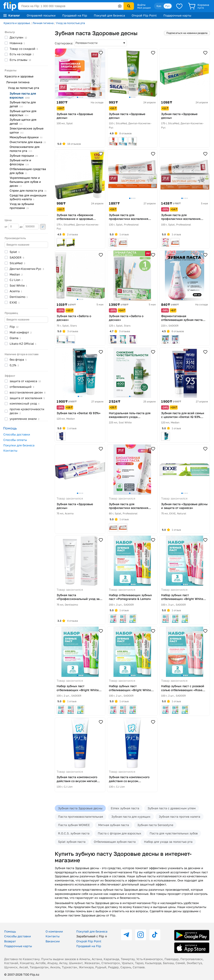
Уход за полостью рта (70, 23)
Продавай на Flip (75, 15)
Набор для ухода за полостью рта (168, 842)
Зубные (24, 156)
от (12, 227)
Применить (43, 227)
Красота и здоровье (17, 23)
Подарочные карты (177, 15)
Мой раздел (144, 8)
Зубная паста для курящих (131, 817)
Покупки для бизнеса (19, 445)
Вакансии (53, 941)
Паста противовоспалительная (81, 817)
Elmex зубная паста (125, 808)
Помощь (10, 931)
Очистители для (28, 142)
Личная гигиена (43, 23)
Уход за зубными (22, 206)
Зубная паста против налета (180, 817)
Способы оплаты (15, 440)
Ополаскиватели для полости (25, 149)
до (29, 227)
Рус (168, 6)
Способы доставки (17, 434)
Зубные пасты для (23, 95)
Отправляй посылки (41, 15)
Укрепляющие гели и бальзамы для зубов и (25, 182)
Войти (141, 5)
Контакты (10, 450)
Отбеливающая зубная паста (115, 842)
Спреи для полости (28, 190)
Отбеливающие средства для (28, 171)
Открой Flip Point (144, 15)
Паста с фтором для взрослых (120, 833)
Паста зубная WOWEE (74, 825)
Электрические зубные (27, 130)
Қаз (159, 6)
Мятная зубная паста (114, 825)
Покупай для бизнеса (109, 15)
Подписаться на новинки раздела (187, 33)
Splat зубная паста (72, 842)
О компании (54, 931)
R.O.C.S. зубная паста (74, 833)
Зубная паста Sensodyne (155, 825)
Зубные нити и (20, 162)
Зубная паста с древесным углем (172, 808)
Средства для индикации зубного (28, 197)
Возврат (10, 941)
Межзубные (26, 137)
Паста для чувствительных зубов (174, 833)
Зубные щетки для (23, 113)
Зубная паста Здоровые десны (80, 808)
